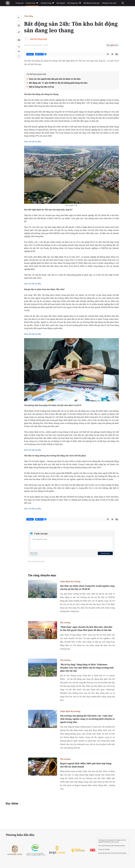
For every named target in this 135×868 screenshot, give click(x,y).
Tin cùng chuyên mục (42, 575)
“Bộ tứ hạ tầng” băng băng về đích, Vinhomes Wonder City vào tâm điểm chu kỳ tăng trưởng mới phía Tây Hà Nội (87, 668)
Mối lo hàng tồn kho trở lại (41, 87)
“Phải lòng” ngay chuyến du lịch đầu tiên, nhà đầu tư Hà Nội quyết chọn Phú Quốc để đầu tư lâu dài (86, 629)
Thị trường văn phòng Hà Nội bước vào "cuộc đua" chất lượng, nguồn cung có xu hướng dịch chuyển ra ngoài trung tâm (87, 719)
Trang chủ (20, 3)
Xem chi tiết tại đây (33, 141)
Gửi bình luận (105, 553)
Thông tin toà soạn (109, 3)
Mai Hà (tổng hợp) (39, 39)
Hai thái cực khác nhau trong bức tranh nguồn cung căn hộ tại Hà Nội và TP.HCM (87, 587)
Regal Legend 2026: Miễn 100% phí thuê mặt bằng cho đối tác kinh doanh (86, 765)
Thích (39, 54)
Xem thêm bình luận (36, 561)
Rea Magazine (74, 3)
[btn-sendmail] (117, 54)
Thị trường (29, 16)
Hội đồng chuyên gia (92, 3)
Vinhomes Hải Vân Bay (112, 846)
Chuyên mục (32, 3)
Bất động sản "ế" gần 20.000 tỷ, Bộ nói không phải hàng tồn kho (58, 83)
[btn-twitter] (112, 54)
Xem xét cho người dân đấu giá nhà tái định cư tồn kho (55, 79)
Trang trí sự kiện (104, 849)
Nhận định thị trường (70, 581)
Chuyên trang (48, 3)
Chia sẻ (30, 54)
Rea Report (61, 3)
